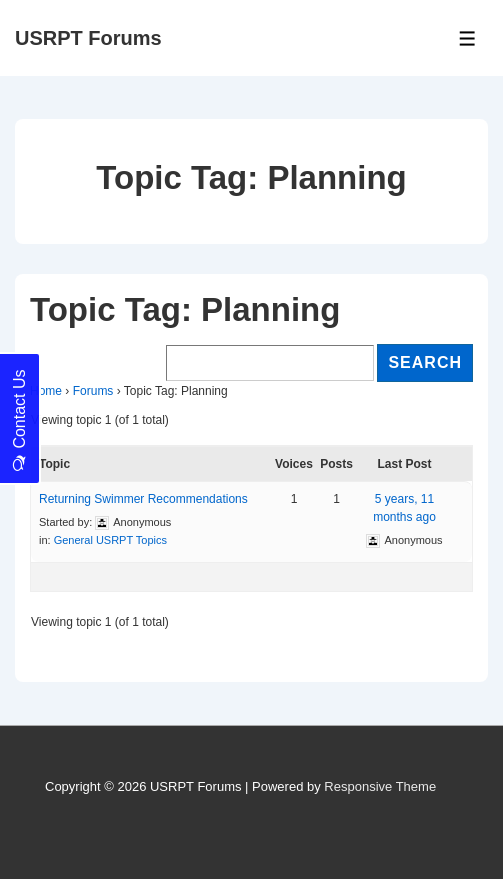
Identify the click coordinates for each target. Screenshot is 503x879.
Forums (93, 391)
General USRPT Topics (110, 540)
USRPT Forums (88, 38)
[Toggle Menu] (467, 38)
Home (46, 391)
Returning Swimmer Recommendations (143, 499)
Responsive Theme (380, 786)
